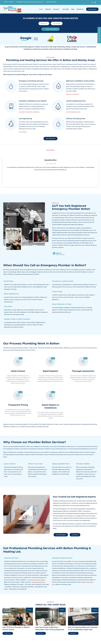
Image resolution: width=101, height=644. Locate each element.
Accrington (90, 582)
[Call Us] (54, 253)
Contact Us (80, 9)
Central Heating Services (73, 112)
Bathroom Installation (73, 94)
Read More (8, 633)
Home (41, 9)
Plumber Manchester (38, 582)
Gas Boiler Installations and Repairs (29, 112)
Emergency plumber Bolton (36, 580)
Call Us (59, 253)
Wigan (84, 582)
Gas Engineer (23, 132)
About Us (48, 9)
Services (57, 9)
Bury (53, 584)
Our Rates (66, 9)
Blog (73, 9)
